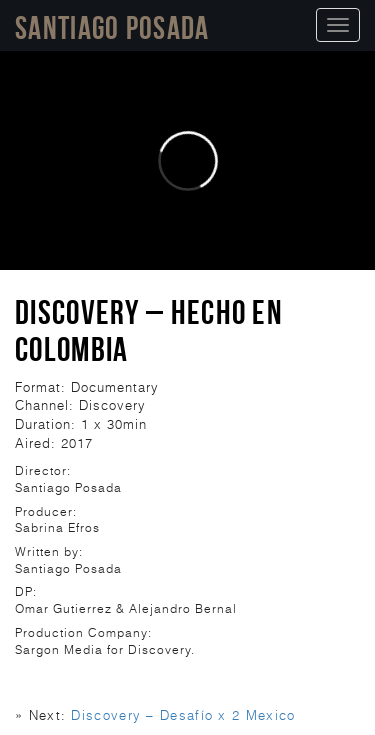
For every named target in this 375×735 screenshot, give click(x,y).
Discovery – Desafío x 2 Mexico (183, 715)
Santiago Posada (112, 27)
